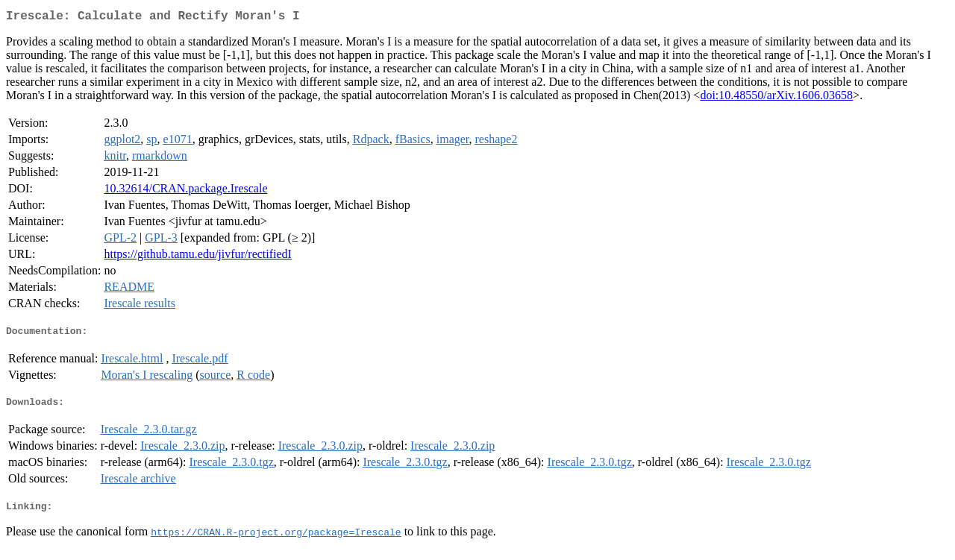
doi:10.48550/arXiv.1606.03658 (776, 98)
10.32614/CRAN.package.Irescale (185, 191)
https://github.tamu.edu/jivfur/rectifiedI (198, 257)
